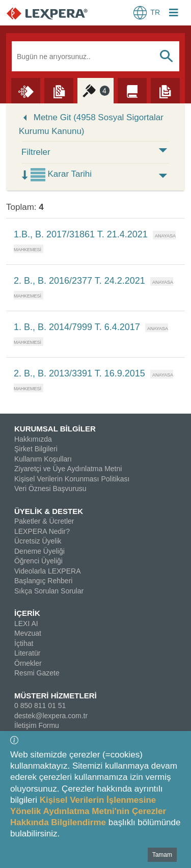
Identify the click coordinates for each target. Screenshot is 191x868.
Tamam (162, 855)
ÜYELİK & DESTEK (49, 511)
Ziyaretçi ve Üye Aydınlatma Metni (68, 469)
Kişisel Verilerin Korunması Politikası (72, 479)
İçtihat (24, 643)
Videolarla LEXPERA (47, 571)
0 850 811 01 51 (40, 706)
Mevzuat (28, 633)
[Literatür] (132, 90)
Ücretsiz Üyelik (38, 541)
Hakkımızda (33, 439)
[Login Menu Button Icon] (174, 14)
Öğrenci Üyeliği (38, 561)
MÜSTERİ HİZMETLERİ (56, 696)
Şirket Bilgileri (36, 449)
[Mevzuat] (59, 90)
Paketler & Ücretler (44, 521)
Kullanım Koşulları (43, 459)
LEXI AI (26, 623)
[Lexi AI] (26, 90)
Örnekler (28, 663)
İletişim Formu (37, 725)
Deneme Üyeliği (39, 551)
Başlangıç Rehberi (43, 581)
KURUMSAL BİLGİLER (55, 429)
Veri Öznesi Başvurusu (50, 489)
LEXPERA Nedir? (42, 531)
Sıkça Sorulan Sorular (49, 591)
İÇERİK (27, 613)
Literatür (27, 653)
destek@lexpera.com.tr (51, 716)
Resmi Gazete (37, 673)
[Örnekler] (165, 90)
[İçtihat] (95, 90)
